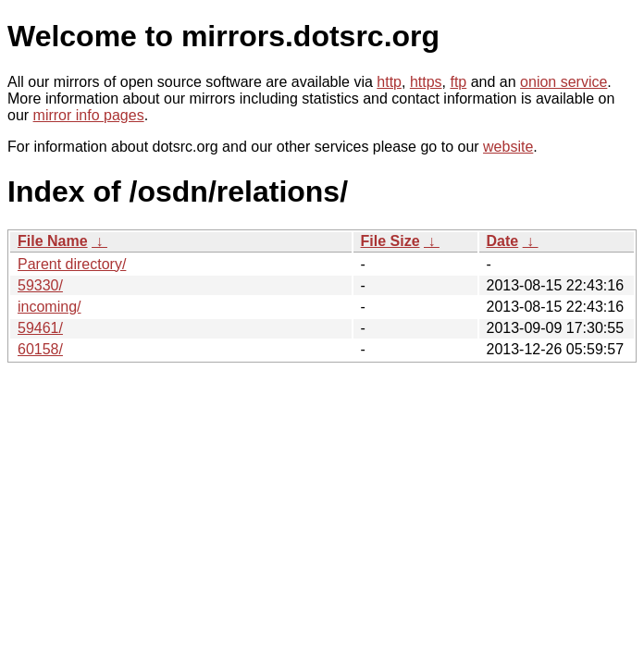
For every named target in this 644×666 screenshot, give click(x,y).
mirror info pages (89, 115)
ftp (458, 82)
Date (503, 241)
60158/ (40, 349)
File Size (390, 241)
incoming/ (49, 307)
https (426, 82)
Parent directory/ (72, 264)
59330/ (40, 285)
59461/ (40, 328)
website (508, 147)
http (389, 82)
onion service (563, 82)
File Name (53, 241)
